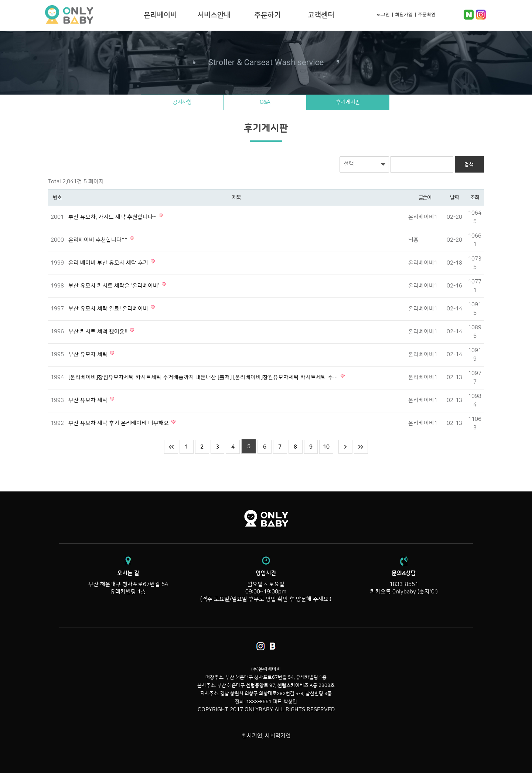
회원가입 (404, 14)
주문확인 (427, 14)
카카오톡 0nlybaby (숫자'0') (404, 592)
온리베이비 (92, 15)
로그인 (383, 14)
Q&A (265, 102)
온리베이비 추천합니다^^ (99, 240)
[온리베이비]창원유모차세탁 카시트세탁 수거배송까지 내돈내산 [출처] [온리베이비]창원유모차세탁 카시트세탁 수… (204, 377)
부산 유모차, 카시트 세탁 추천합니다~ (113, 217)
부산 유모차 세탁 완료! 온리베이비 (109, 309)
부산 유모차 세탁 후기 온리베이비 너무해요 (119, 423)
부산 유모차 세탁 (89, 355)
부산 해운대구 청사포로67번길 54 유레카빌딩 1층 (128, 582)
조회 (475, 198)
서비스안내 (214, 15)
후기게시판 (360, 102)
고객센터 (321, 15)
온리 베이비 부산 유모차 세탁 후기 (109, 263)
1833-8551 (404, 584)
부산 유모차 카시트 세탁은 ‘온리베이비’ (115, 286)
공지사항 (170, 102)
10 (329, 447)
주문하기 (267, 15)
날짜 (454, 198)
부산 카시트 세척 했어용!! (99, 332)
